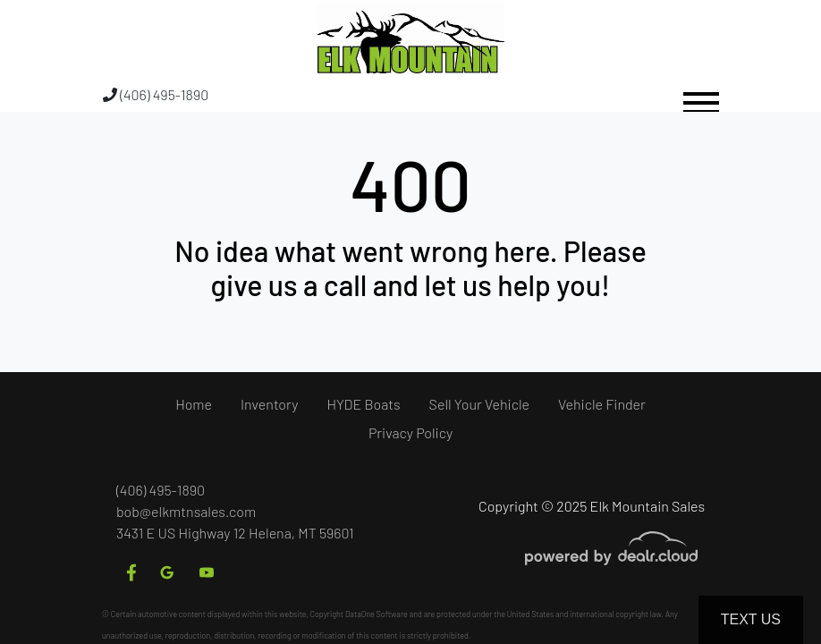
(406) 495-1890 (156, 94)
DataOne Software (377, 614)
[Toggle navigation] (701, 94)
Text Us (751, 619)
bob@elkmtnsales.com (186, 511)
